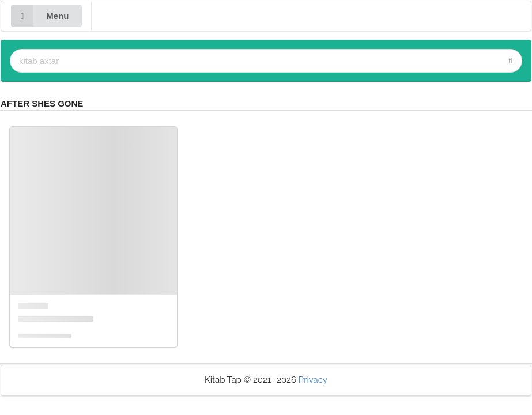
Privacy (313, 380)
